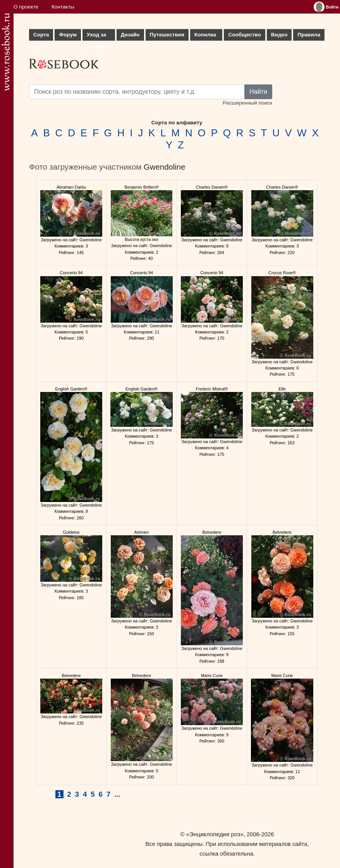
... (117, 794)
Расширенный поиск (247, 103)
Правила (309, 35)
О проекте (26, 7)
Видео (279, 35)
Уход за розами (96, 36)
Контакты (63, 7)
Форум (68, 35)
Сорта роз (41, 36)
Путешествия (167, 35)
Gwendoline (165, 167)
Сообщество (244, 35)
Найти (258, 92)
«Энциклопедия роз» (215, 834)
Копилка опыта (205, 36)
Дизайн (130, 35)
